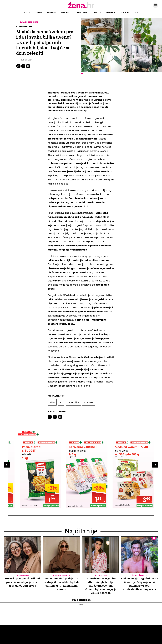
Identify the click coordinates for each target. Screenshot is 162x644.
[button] (7, 465)
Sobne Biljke (73, 402)
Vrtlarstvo (89, 402)
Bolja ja (125, 13)
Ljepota (97, 13)
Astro (39, 13)
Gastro (65, 13)
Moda (27, 13)
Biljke (52, 402)
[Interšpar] (28, 436)
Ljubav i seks (81, 13)
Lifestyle (111, 13)
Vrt (61, 402)
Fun (136, 13)
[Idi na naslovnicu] (81, 8)
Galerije (51, 13)
